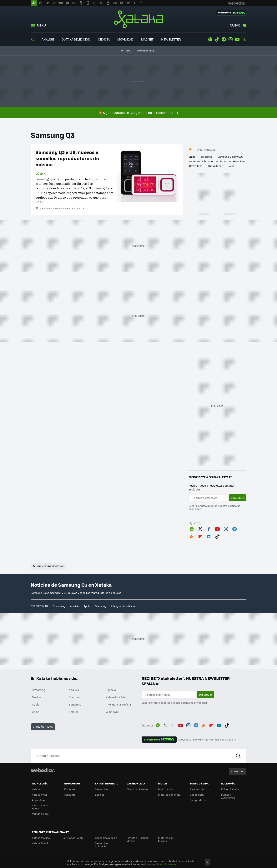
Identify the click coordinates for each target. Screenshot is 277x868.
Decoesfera (197, 795)
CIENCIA (104, 39)
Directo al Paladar (137, 789)
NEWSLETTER (171, 39)
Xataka (138, 19)
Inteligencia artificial (123, 606)
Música (40, 174)
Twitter (244, 39)
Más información (167, 864)
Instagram (230, 39)
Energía (74, 697)
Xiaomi (237, 161)
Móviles (37, 697)
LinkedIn (209, 536)
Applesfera (38, 800)
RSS (192, 536)
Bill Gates (207, 157)
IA (194, 161)
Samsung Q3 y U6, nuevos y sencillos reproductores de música (67, 158)
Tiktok (217, 39)
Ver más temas (43, 727)
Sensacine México (106, 838)
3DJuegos (69, 789)
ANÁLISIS (48, 39)
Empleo (74, 712)
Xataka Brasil (40, 843)
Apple (87, 606)
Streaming (59, 606)
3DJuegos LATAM (73, 838)
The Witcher (215, 166)
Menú (41, 25)
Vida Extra (70, 795)
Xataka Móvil (40, 795)
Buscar (238, 756)
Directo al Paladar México (137, 839)
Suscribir (237, 498)
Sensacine (101, 789)
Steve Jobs (196, 166)
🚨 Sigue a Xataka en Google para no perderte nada (136, 113)
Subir (235, 771)
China (192, 157)
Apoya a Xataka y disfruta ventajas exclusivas (205, 740)
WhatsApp (210, 39)
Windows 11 (113, 712)
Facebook (209, 528)
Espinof (99, 795)
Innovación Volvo (146, 51)
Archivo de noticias (50, 566)
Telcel (232, 166)
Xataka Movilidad (117, 697)
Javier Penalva (54, 208)
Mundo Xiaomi (40, 814)
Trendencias (197, 789)
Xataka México (41, 838)
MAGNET (147, 39)
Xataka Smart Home (40, 807)
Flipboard (200, 536)
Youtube (237, 39)
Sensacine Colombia (101, 845)
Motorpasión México (166, 839)
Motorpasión (166, 789)
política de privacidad (194, 703)
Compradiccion (199, 800)
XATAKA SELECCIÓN (76, 39)
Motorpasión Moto (169, 795)
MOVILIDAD (125, 39)
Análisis (75, 606)
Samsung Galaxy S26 (230, 157)
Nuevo (235, 25)
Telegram (224, 39)
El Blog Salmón (230, 789)
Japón (224, 161)
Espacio (111, 690)
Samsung (101, 606)
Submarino (208, 161)
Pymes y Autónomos (228, 796)
